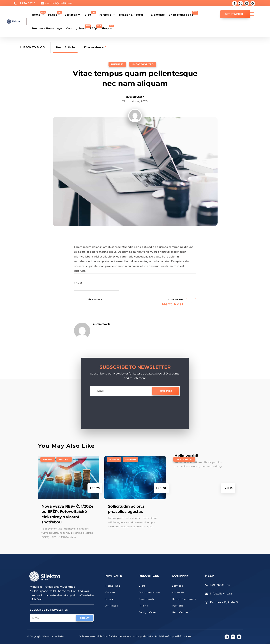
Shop (105, 28)
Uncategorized (143, 64)
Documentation (149, 592)
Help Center (180, 612)
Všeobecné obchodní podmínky (133, 636)
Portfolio (105, 15)
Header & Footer (131, 15)
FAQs (94, 28)
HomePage (113, 586)
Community (147, 599)
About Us (178, 592)
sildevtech (137, 97)
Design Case (147, 612)
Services (71, 15)
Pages (53, 15)
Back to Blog (34, 47)
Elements (158, 15)
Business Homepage (47, 28)
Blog (88, 15)
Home (36, 15)
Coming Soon (76, 28)
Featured (64, 459)
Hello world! (186, 456)
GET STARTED (234, 14)
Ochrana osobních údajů (95, 636)
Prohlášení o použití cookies (173, 636)
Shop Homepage (181, 15)
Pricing (144, 606)
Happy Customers (184, 599)
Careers (111, 592)
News (109, 599)
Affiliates (112, 606)
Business (117, 64)
